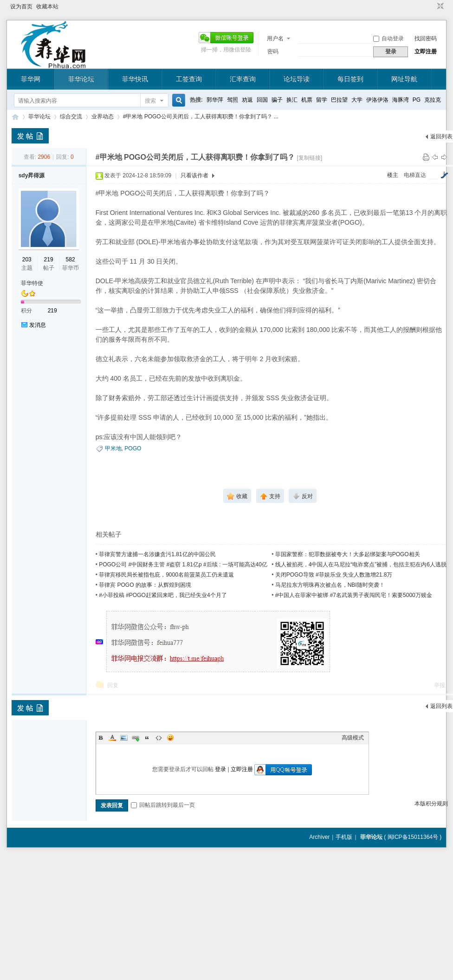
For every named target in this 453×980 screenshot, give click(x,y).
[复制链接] (309, 158)
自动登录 (388, 39)
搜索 (150, 101)
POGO (133, 448)
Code (159, 738)
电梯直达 (415, 175)
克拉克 (433, 100)
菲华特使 (32, 283)
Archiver (319, 837)
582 (71, 260)
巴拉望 (339, 100)
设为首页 (21, 6)
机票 (307, 100)
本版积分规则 (431, 804)
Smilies (170, 738)
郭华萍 (215, 100)
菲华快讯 (135, 79)
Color (112, 738)
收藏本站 (47, 6)
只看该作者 (194, 175)
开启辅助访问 (432, 6)
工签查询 (189, 79)
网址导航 (404, 79)
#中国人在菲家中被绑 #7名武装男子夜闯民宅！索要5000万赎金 (354, 595)
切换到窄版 (439, 6)
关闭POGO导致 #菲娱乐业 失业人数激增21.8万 (334, 575)
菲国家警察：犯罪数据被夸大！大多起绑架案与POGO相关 (348, 554)
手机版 (344, 837)
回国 (262, 100)
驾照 (233, 100)
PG (417, 100)
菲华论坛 (81, 79)
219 (49, 260)
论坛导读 (297, 79)
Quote (147, 738)
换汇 (292, 100)
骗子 (277, 100)
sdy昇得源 (32, 175)
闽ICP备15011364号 (413, 837)
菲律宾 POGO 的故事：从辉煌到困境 (145, 585)
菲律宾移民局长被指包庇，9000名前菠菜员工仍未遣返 (166, 575)
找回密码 (426, 39)
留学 (322, 100)
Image (124, 738)
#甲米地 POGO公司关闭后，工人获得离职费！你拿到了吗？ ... (201, 117)
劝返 (247, 100)
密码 (273, 52)
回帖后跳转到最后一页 (163, 805)
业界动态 (103, 117)
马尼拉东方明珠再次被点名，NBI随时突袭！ (330, 585)
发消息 (38, 325)
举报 (440, 685)
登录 (220, 769)
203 (27, 260)
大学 (357, 100)
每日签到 (350, 79)
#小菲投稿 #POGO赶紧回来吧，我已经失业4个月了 (163, 595)
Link (136, 738)
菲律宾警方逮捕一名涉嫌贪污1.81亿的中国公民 (157, 554)
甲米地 (113, 448)
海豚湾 (401, 100)
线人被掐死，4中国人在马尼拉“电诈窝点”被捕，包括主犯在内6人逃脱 (361, 565)
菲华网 (31, 79)
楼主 (393, 175)
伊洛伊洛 (377, 100)
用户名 (275, 39)
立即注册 (426, 52)
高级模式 (353, 738)
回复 (113, 685)
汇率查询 (243, 79)
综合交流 (71, 117)
